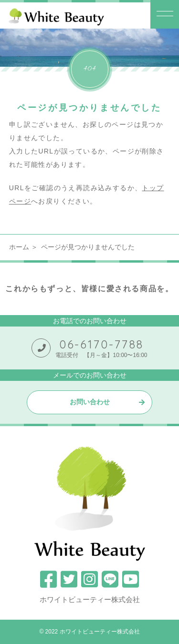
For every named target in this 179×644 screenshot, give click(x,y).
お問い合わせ (90, 402)
